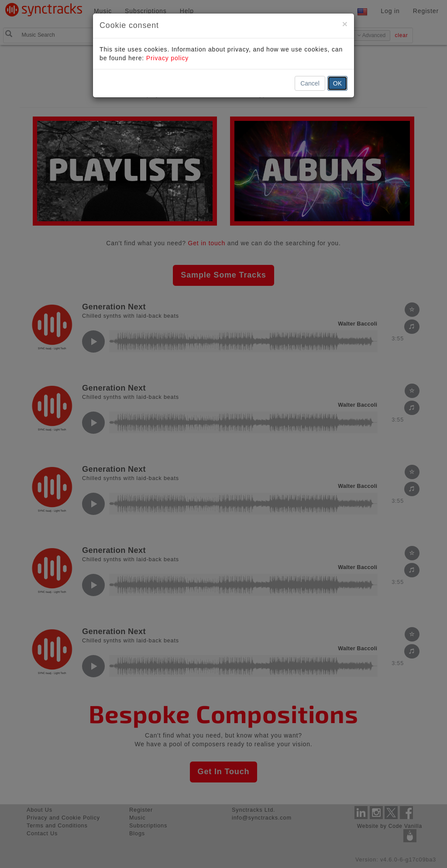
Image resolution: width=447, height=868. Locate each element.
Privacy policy (167, 58)
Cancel (310, 83)
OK (337, 83)
